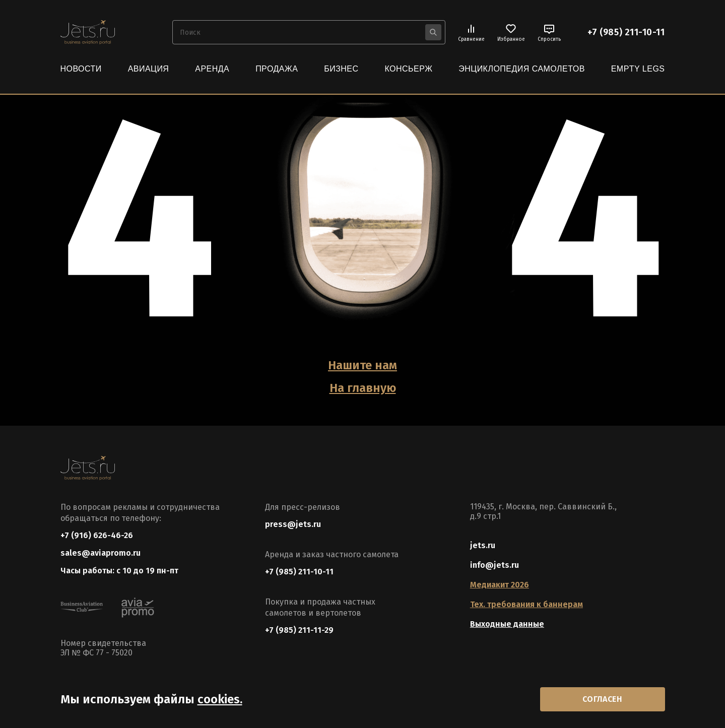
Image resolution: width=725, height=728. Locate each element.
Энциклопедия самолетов (522, 69)
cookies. (220, 699)
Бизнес (341, 69)
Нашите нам (362, 365)
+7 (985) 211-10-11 (626, 32)
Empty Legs (638, 69)
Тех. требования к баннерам (526, 604)
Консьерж (408, 69)
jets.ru (483, 545)
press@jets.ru (293, 524)
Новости (81, 69)
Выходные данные (507, 624)
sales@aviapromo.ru (101, 553)
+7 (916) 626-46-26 (97, 535)
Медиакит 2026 (500, 585)
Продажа (277, 69)
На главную (363, 388)
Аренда (212, 69)
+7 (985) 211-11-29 (299, 630)
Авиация (149, 69)
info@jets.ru (495, 565)
